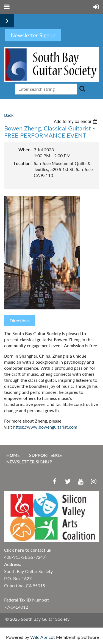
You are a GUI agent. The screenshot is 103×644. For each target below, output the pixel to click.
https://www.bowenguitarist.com (45, 427)
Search (82, 89)
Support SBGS (45, 455)
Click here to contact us (27, 550)
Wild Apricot (43, 637)
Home (13, 455)
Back (9, 115)
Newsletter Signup (29, 462)
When (24, 149)
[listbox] (76, 122)
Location (22, 163)
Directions (20, 320)
